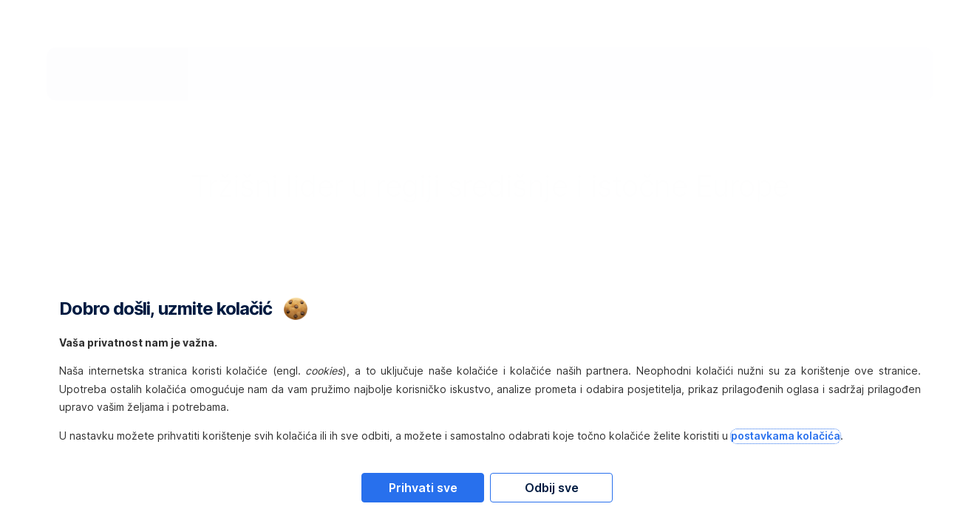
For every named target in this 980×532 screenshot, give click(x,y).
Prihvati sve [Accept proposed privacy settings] (423, 488)
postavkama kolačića (786, 436)
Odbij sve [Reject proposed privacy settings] (552, 488)
